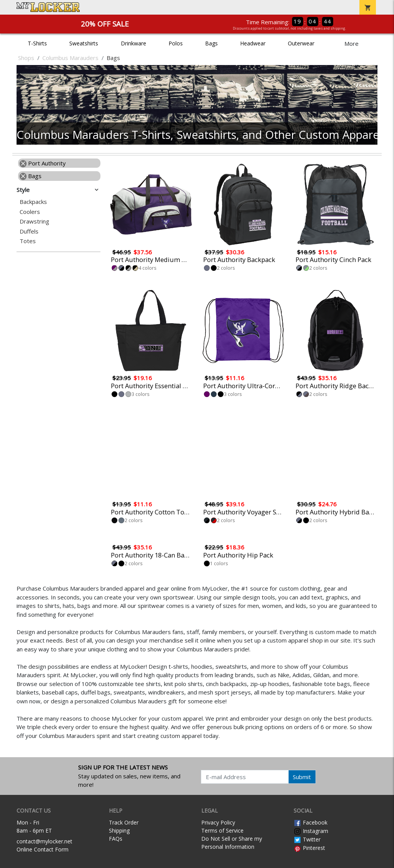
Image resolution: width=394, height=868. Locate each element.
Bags (211, 43)
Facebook (311, 822)
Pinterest (309, 848)
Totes (28, 241)
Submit (302, 777)
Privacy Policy (218, 822)
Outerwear (301, 43)
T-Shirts (37, 43)
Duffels (29, 231)
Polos (176, 43)
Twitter (307, 839)
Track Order (124, 822)
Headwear (253, 43)
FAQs (116, 839)
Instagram (311, 831)
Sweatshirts (84, 43)
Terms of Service (222, 830)
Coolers (30, 212)
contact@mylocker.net (44, 841)
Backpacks (33, 202)
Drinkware (134, 43)
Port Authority (43, 163)
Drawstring (34, 221)
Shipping (119, 830)
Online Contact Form (43, 849)
